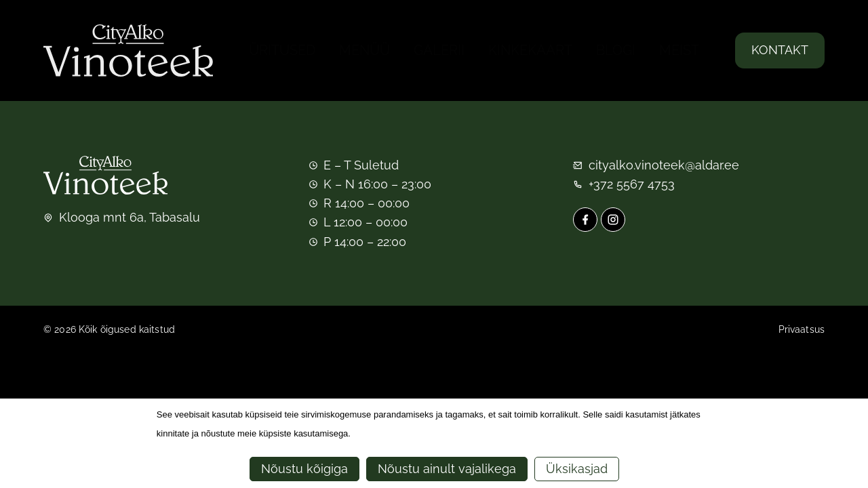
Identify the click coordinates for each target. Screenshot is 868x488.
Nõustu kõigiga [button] (304, 469)
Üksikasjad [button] (577, 469)
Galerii (439, 50)
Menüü (364, 50)
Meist (679, 50)
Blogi (616, 50)
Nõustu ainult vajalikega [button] (447, 469)
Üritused (282, 50)
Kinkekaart (530, 50)
